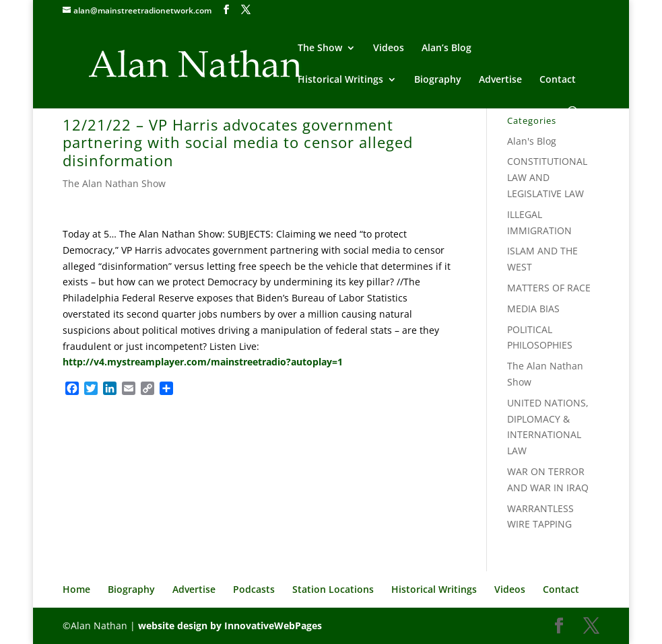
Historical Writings (340, 80)
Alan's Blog (532, 141)
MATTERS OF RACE (549, 288)
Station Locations (333, 589)
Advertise (500, 80)
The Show (320, 48)
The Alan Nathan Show (114, 183)
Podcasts (254, 589)
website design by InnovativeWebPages (230, 625)
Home (76, 589)
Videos (389, 48)
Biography (438, 80)
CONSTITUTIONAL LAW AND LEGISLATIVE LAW (547, 177)
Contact (558, 80)
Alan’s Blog (446, 48)
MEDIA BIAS (533, 309)
